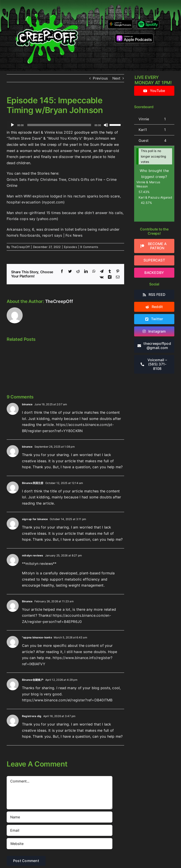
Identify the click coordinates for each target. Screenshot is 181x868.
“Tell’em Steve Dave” (24, 138)
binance (27, 404)
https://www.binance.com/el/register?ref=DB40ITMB (67, 700)
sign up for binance (35, 519)
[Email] (60, 830)
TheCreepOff (21, 247)
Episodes (71, 247)
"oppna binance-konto (37, 637)
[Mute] (106, 125)
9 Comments (89, 247)
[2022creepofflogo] (47, 6)
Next (116, 78)
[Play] (12, 125)
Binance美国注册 (33, 483)
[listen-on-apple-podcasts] (134, 35)
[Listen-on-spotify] (148, 21)
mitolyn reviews (33, 555)
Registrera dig (32, 716)
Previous (100, 78)
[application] (65, 125)
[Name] (60, 817)
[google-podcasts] (120, 21)
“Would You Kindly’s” (65, 138)
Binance (27, 601)
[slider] (59, 125)
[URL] (60, 844)
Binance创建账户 (33, 680)
